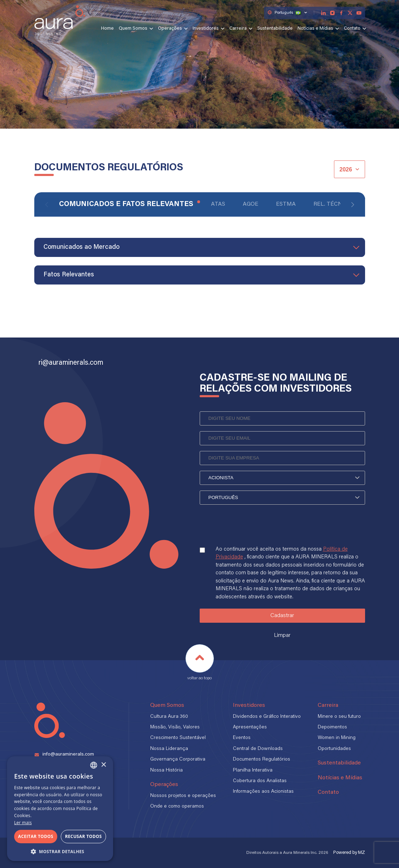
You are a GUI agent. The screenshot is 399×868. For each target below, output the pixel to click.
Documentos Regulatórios (262, 759)
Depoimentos (332, 727)
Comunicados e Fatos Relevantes (126, 204)
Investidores (206, 29)
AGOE (251, 204)
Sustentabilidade (275, 29)
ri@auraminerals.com (71, 363)
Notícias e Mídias (315, 29)
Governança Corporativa (178, 759)
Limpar (282, 635)
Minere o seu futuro (339, 717)
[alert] (60, 809)
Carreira (238, 29)
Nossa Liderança (169, 749)
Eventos (242, 738)
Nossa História (166, 770)
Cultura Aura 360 (169, 717)
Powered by (349, 853)
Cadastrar (282, 616)
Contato (352, 29)
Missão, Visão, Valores (175, 727)
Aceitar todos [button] (36, 836)
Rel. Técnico (333, 204)
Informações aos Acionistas (263, 792)
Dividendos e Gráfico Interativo (267, 717)
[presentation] (253, 532)
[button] (60, 851)
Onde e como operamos (177, 807)
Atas (218, 204)
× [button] (103, 765)
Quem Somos (133, 29)
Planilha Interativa (253, 770)
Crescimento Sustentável (178, 738)
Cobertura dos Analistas (260, 781)
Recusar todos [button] (83, 836)
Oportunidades (334, 749)
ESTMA (286, 204)
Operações (170, 29)
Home (107, 29)
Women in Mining (337, 738)
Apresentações (250, 727)
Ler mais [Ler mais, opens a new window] (23, 823)
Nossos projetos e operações (183, 796)
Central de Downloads (258, 749)
